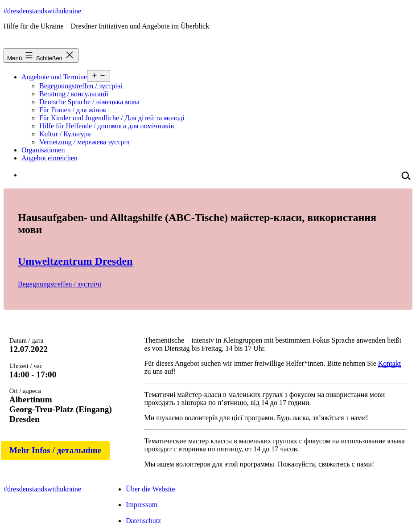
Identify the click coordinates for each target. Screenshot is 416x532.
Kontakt (390, 363)
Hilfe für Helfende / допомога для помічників (107, 126)
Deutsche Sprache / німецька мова (89, 102)
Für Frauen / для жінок (73, 110)
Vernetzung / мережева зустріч (84, 142)
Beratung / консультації (74, 94)
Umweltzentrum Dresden (75, 261)
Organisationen (43, 150)
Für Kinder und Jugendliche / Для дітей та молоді (112, 118)
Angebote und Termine (54, 77)
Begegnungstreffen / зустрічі (81, 86)
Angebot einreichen (49, 158)
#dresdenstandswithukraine (42, 11)
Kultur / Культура (65, 134)
